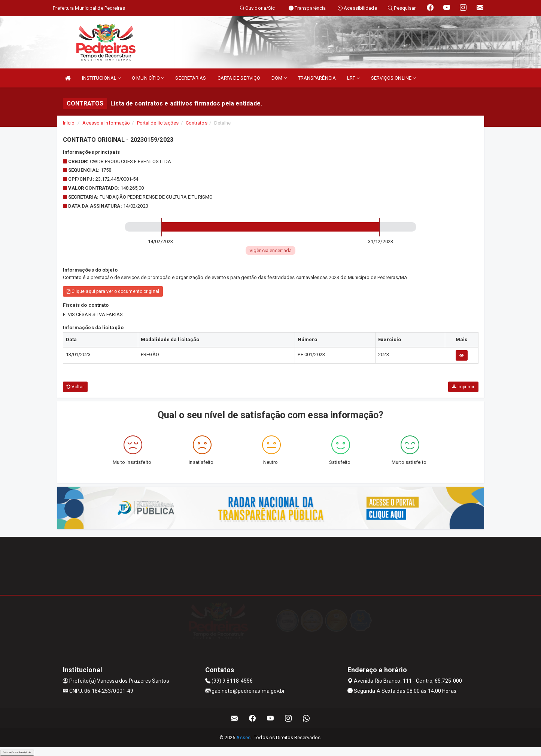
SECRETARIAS (191, 78)
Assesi (244, 737)
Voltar (75, 387)
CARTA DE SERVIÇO (239, 78)
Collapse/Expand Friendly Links (17, 752)
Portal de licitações (158, 123)
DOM (279, 78)
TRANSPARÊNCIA (317, 78)
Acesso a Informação (106, 123)
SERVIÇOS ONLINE (393, 78)
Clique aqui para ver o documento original (113, 291)
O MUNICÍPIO (148, 78)
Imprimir (463, 387)
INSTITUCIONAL (101, 78)
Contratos (197, 123)
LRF (353, 78)
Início (69, 123)
